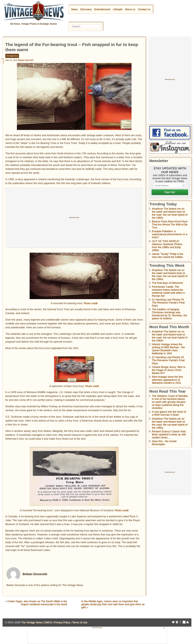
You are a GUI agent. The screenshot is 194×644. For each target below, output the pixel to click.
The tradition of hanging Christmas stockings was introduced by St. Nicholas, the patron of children (169, 314)
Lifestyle (118, 9)
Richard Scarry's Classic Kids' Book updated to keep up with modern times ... (169, 434)
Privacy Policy (62, 622)
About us (130, 9)
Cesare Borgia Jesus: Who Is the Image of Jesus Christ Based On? (169, 370)
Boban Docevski (26, 60)
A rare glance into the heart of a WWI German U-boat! (169, 413)
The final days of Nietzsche (167, 283)
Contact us (144, 9)
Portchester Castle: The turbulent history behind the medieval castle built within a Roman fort (168, 291)
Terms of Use (80, 622)
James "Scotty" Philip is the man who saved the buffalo (168, 255)
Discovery (86, 9)
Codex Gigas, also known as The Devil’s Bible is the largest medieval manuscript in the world (37, 603)
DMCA (48, 622)
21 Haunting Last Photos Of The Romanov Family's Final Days (168, 303)
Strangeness (12, 56)
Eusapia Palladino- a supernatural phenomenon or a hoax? (170, 234)
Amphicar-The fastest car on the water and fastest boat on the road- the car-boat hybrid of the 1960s (170, 213)
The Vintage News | (33, 622)
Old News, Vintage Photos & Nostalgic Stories (33, 24)
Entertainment (102, 9)
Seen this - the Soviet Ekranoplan (164, 443)
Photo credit (91, 303)
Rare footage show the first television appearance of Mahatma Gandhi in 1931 (167, 380)
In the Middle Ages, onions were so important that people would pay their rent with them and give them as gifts (113, 604)
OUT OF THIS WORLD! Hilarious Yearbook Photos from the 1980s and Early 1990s (167, 246)
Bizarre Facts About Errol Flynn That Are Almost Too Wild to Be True (170, 224)
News (74, 9)
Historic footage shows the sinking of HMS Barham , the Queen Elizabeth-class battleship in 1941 (168, 349)
